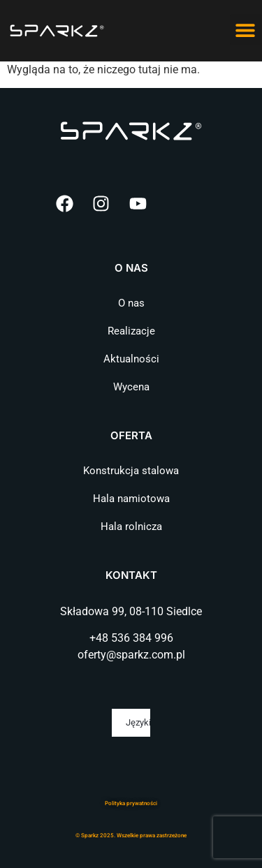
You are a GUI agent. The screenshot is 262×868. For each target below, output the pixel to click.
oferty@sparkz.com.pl (131, 655)
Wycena (131, 387)
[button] (246, 30)
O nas (131, 303)
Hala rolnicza (131, 527)
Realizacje (131, 331)
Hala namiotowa (131, 499)
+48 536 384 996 (131, 638)
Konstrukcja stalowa (131, 471)
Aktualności (131, 359)
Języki (138, 722)
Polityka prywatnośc (130, 803)
